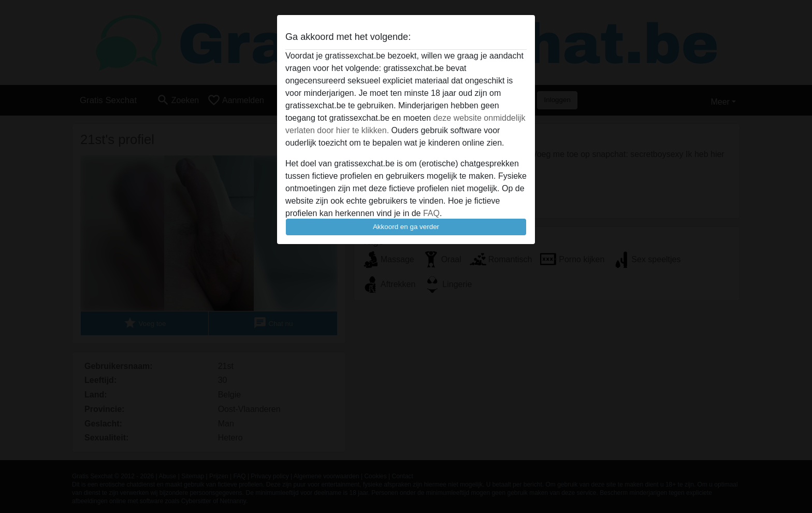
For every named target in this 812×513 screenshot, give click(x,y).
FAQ (431, 213)
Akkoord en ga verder (406, 227)
